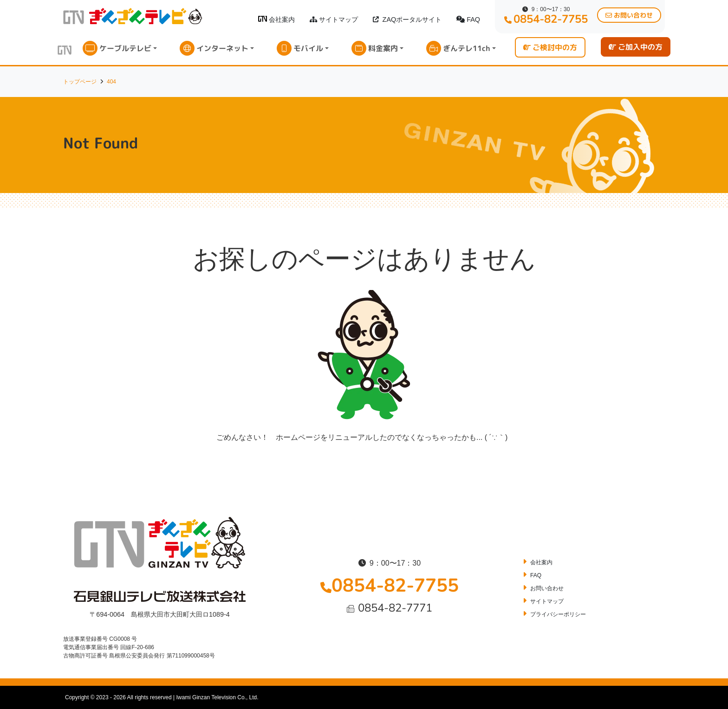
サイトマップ (334, 19)
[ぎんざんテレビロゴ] (263, 19)
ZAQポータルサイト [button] (407, 19)
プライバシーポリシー (558, 614)
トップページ (80, 82)
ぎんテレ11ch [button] (467, 48)
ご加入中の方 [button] (636, 47)
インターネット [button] (222, 48)
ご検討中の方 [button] (550, 47)
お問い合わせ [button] (629, 15)
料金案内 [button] (383, 48)
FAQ (468, 19)
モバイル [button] (308, 48)
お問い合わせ (547, 588)
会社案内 (276, 19)
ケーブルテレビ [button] (125, 48)
